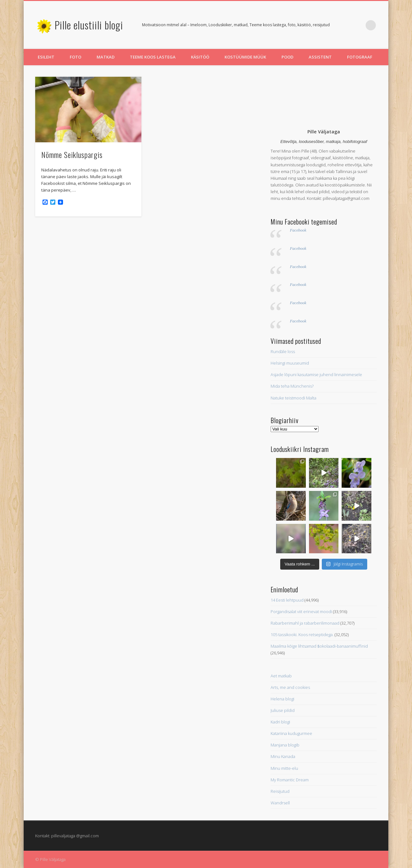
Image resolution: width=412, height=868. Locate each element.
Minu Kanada (283, 756)
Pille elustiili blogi (89, 25)
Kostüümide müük (245, 57)
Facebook (298, 230)
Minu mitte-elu (284, 768)
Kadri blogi (280, 722)
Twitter (345, 25)
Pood (287, 57)
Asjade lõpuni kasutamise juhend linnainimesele (316, 375)
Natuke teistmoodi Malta (293, 398)
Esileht (46, 57)
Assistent (320, 57)
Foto (75, 57)
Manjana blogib (285, 745)
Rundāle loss (283, 351)
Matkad (106, 57)
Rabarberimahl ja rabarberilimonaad (305, 623)
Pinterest (358, 25)
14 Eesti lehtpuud (287, 600)
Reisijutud (280, 791)
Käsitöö (200, 57)
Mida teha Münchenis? (292, 386)
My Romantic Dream (290, 780)
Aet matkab (281, 676)
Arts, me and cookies (290, 687)
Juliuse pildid (283, 710)
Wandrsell (280, 803)
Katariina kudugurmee (291, 733)
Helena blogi (282, 699)
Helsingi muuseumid (290, 363)
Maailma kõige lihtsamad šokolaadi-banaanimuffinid (319, 646)
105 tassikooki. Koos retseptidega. (302, 635)
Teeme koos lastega (153, 57)
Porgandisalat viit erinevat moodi (301, 612)
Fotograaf (360, 57)
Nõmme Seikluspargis (72, 154)
